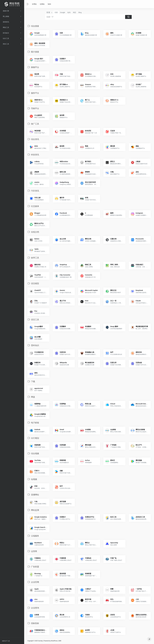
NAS (49, 4)
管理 (60, 641)
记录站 (42, 4)
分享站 (34, 4)
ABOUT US (6, 641)
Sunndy (40, 641)
